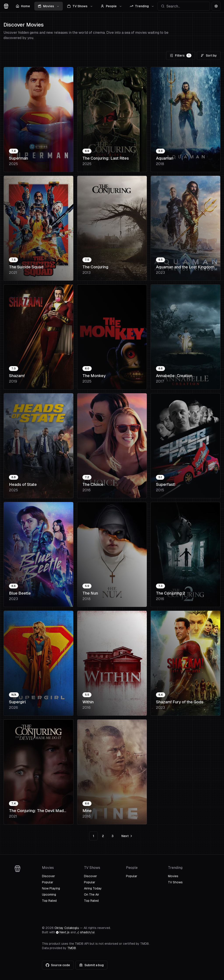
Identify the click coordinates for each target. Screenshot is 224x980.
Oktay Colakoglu (67, 928)
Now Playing (51, 888)
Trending (142, 6)
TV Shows (80, 6)
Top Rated (49, 901)
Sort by (209, 55)
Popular (48, 882)
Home (23, 6)
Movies (49, 6)
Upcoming (49, 894)
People (111, 6)
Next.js (63, 932)
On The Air (92, 894)
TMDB (72, 948)
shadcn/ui (86, 932)
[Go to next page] (127, 836)
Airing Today (93, 888)
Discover (48, 876)
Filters (181, 55)
